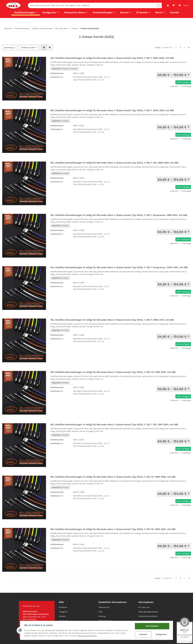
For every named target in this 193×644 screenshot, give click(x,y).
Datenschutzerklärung (87, 636)
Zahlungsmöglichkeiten (149, 612)
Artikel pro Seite (28, 48)
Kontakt (175, 12)
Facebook (63, 607)
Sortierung (9, 48)
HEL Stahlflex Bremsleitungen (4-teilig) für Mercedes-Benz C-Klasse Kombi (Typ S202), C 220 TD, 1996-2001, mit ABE (113, 529)
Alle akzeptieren (152, 626)
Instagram (63, 612)
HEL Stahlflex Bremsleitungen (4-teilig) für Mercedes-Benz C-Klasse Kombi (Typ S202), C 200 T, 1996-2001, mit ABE (112, 320)
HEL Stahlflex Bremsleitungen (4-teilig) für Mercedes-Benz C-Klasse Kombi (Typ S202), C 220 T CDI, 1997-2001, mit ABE (114, 425)
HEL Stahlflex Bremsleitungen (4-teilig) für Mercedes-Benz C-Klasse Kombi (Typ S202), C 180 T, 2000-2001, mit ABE (112, 110)
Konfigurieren (161, 634)
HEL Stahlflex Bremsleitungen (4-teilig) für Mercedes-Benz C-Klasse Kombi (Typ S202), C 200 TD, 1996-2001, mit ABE (113, 372)
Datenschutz (104, 607)
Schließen (143, 634)
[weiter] (189, 48)
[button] (168, 5)
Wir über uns (144, 607)
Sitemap (102, 616)
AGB (100, 612)
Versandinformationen (148, 616)
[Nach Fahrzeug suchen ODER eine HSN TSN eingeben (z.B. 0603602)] (92, 5)
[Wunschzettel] (174, 5)
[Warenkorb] (184, 5)
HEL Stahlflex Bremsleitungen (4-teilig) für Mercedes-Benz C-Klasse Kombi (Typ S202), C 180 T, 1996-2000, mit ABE (112, 58)
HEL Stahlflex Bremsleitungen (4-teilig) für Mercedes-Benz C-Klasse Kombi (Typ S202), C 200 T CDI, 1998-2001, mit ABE (114, 163)
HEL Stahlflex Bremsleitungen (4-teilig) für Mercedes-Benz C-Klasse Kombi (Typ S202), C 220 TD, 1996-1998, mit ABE (113, 477)
